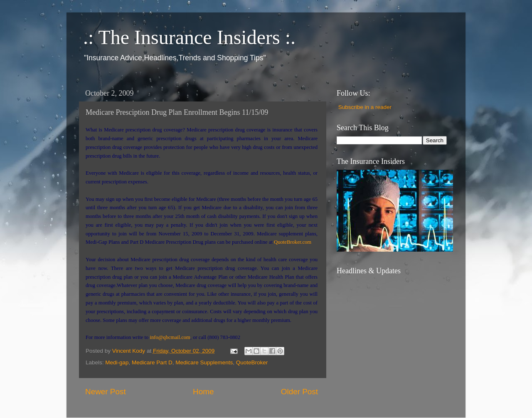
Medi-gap (117, 362)
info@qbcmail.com (170, 337)
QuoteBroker (252, 362)
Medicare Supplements (204, 362)
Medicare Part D (152, 362)
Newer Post (106, 392)
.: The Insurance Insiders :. (189, 37)
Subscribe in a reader (365, 107)
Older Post (299, 392)
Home (203, 392)
